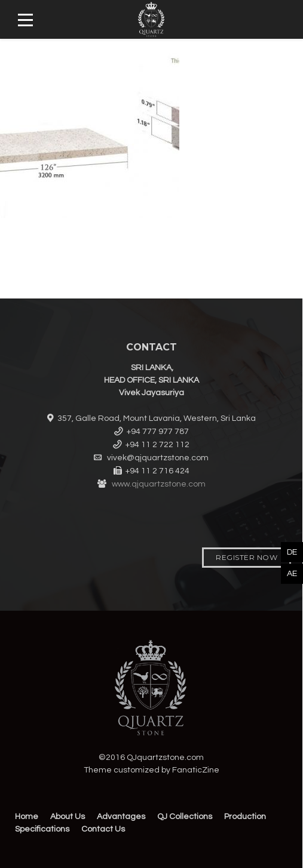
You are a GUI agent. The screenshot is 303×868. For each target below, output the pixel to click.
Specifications (42, 829)
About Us (68, 817)
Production (245, 817)
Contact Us (103, 829)
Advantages (121, 817)
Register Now (247, 557)
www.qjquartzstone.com (159, 484)
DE (292, 552)
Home (27, 817)
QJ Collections (185, 817)
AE (292, 574)
